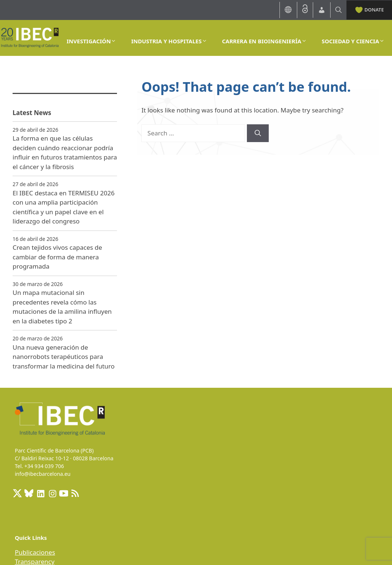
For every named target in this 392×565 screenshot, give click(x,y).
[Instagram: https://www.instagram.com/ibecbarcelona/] (52, 493)
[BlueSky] (29, 493)
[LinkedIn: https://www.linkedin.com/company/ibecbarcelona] (40, 493)
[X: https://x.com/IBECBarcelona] (17, 493)
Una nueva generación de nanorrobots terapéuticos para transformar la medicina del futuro (64, 357)
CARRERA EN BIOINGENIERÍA (264, 41)
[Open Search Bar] (339, 10)
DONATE (369, 9)
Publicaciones (35, 552)
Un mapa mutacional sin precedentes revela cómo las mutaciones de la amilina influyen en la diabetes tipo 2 (62, 307)
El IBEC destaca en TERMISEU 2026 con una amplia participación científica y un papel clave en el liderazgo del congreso (63, 207)
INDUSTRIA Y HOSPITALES (169, 41)
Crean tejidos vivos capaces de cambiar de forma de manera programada (57, 257)
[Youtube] (64, 493)
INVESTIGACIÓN (91, 41)
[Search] (258, 133)
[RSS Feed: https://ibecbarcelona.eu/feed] (75, 493)
